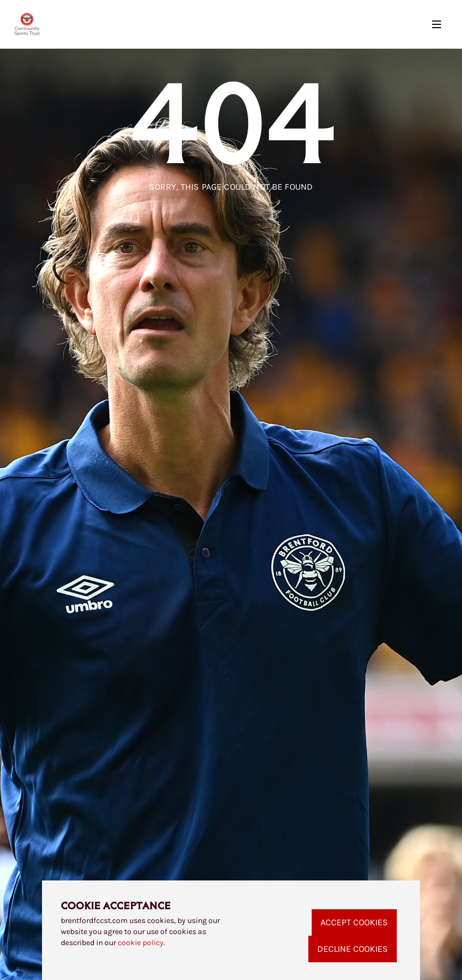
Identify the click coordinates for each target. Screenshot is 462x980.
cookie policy (141, 943)
